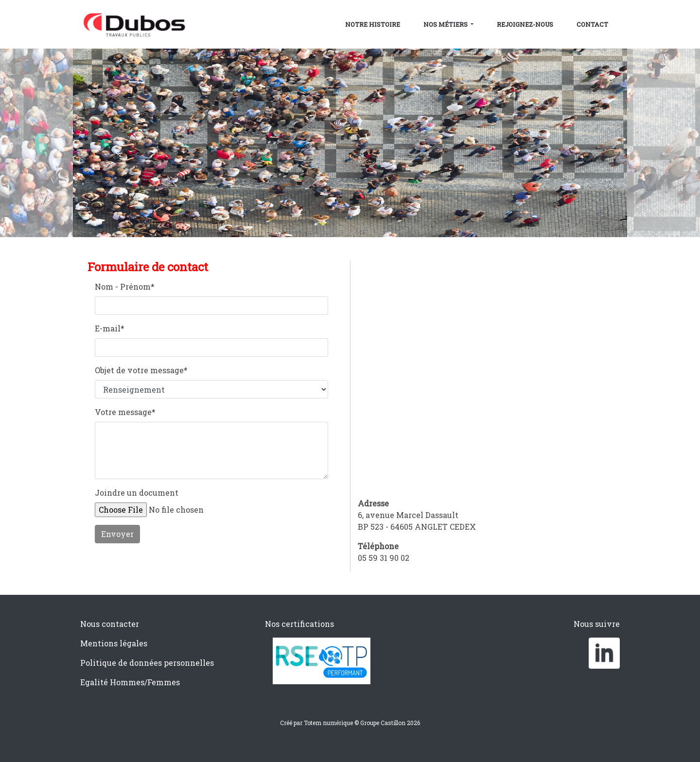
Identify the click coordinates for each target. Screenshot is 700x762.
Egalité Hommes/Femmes (130, 682)
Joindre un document (137, 493)
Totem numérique (328, 723)
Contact (592, 24)
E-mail (110, 328)
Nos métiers (446, 24)
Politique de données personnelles (147, 663)
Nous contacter (110, 624)
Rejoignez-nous (525, 24)
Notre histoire (373, 24)
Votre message (125, 412)
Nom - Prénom (125, 286)
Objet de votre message (141, 370)
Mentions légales (114, 643)
